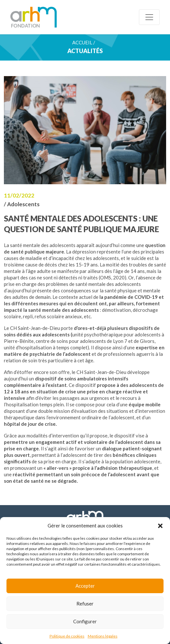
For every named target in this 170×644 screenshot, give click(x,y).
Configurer (85, 621)
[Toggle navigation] (149, 17)
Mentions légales (103, 636)
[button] (160, 525)
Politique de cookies (67, 636)
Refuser (85, 604)
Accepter (85, 586)
